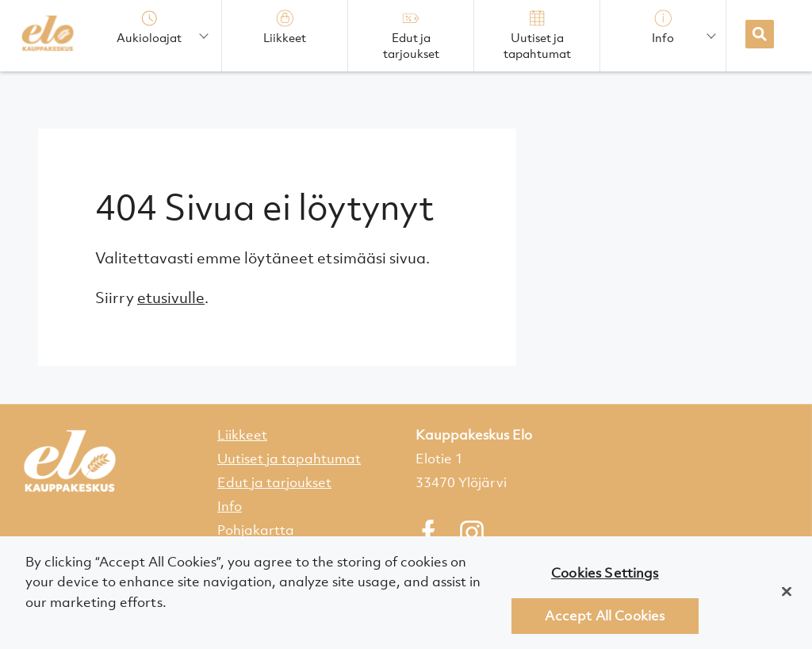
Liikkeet (242, 435)
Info (230, 506)
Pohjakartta (256, 530)
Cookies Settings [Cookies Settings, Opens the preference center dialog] (605, 577)
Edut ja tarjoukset (274, 482)
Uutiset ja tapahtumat (289, 459)
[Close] (787, 595)
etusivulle (171, 298)
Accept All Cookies (605, 620)
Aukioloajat (149, 27)
